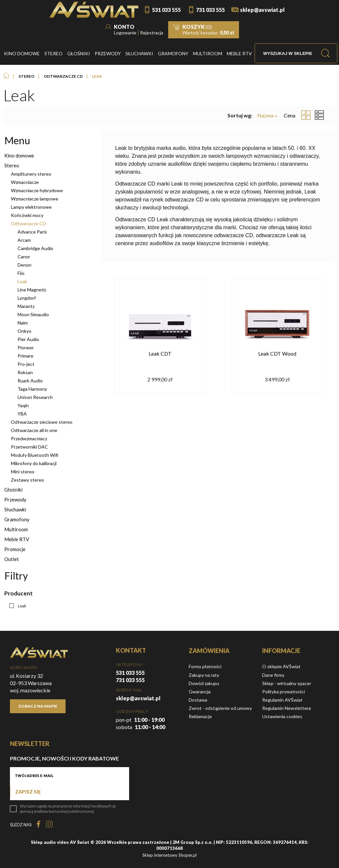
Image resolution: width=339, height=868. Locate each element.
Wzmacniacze (25, 182)
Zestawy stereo (27, 480)
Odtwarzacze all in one (34, 430)
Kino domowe (19, 155)
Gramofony (17, 519)
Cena (290, 115)
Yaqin (23, 405)
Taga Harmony (32, 389)
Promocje (15, 549)
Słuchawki (15, 509)
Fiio (21, 273)
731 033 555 (210, 10)
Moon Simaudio (33, 314)
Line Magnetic (32, 290)
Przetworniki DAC (29, 447)
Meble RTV (17, 539)
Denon (24, 265)
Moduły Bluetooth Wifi (35, 455)
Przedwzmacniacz (29, 438)
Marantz (26, 306)
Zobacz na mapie (38, 706)
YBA (22, 414)
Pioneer (26, 347)
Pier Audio (28, 339)
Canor (24, 257)
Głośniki (13, 490)
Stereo (12, 165)
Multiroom (16, 529)
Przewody (15, 499)
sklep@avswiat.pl (262, 10)
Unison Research (35, 397)
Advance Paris (32, 232)
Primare (25, 356)
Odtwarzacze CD (28, 223)
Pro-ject (26, 364)
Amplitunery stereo (31, 174)
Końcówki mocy (27, 215)
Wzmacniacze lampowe (35, 199)
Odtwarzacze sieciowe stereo (42, 422)
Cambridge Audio (35, 248)
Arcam (24, 240)
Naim (23, 323)
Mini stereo (23, 472)
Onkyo (24, 331)
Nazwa (265, 115)
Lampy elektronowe (31, 207)
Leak (22, 281)
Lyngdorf (27, 298)
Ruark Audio (30, 381)
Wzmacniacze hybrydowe (37, 190)
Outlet (12, 559)
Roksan (25, 372)
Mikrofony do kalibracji (34, 463)
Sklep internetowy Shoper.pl (169, 855)
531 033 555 (166, 10)
